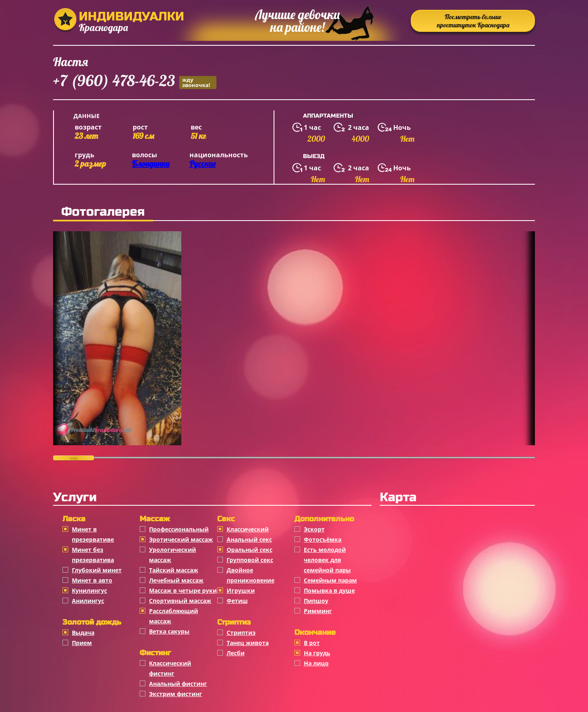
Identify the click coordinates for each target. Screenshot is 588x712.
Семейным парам (330, 580)
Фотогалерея (103, 212)
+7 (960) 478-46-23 (135, 82)
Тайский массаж (174, 570)
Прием (82, 643)
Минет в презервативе (93, 534)
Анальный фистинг (178, 684)
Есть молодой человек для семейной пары (327, 560)
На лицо (316, 663)
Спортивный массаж (180, 601)
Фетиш (237, 601)
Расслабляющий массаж (174, 616)
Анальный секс (249, 539)
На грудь (317, 653)
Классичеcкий (248, 529)
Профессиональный (179, 529)
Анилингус (88, 601)
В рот (312, 643)
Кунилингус (89, 590)
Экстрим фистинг (176, 694)
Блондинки (151, 164)
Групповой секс (250, 560)
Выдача (83, 633)
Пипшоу (316, 601)
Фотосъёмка (323, 539)
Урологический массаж (173, 555)
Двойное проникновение (251, 575)
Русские (203, 164)
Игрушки (241, 590)
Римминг (318, 611)
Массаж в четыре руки (183, 590)
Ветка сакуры (169, 631)
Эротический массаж (181, 539)
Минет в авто (92, 580)
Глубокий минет (97, 570)
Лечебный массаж (176, 580)
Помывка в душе (329, 590)
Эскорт (314, 529)
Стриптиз (241, 633)
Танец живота (248, 643)
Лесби (236, 653)
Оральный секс (249, 550)
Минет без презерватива (93, 555)
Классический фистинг (170, 668)
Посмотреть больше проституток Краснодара (473, 21)
